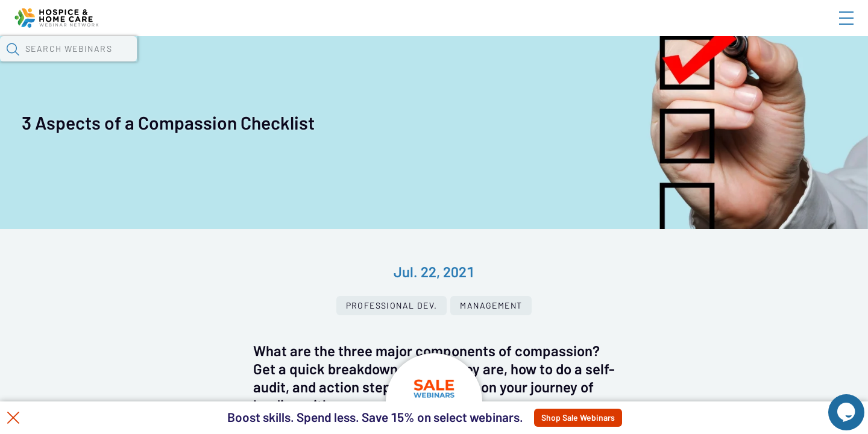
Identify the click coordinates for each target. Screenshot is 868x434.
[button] (631, 62)
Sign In (832, 28)
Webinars (214, 63)
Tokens (341, 63)
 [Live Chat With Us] (835, 404)
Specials (423, 63)
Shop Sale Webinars (612, 418)
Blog (675, 28)
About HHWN (749, 28)
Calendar (281, 63)
